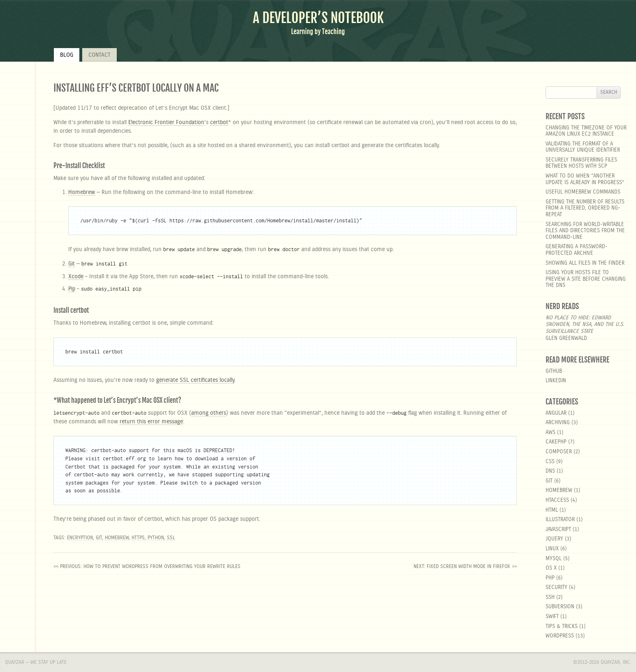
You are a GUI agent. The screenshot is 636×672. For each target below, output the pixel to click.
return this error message (151, 422)
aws (550, 433)
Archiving (558, 423)
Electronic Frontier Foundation (166, 122)
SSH (550, 597)
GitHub (554, 371)
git (549, 481)
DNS (550, 471)
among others (209, 413)
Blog (67, 55)
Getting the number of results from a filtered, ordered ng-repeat (585, 208)
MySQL (554, 559)
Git (72, 264)
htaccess (557, 500)
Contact (99, 55)
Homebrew (82, 192)
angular (556, 413)
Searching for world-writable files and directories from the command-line (585, 231)
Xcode (76, 277)
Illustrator (560, 520)
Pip (72, 289)
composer (559, 452)
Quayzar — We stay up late (36, 662)
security (556, 588)
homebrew (559, 491)
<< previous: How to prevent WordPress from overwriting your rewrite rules (147, 566)
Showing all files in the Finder (585, 263)
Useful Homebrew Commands (583, 192)
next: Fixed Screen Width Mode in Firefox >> (465, 566)
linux (552, 549)
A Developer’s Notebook (318, 18)
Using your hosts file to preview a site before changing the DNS (586, 279)
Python (156, 538)
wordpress (560, 636)
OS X (551, 568)
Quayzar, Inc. (616, 662)
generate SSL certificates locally (195, 380)
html (552, 510)
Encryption (80, 538)
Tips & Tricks (562, 627)
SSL (171, 538)
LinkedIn (556, 381)
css (550, 462)
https (138, 538)
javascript (558, 530)
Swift (552, 617)
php (550, 578)
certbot (219, 122)
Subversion (560, 607)
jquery (554, 539)
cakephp (556, 442)
